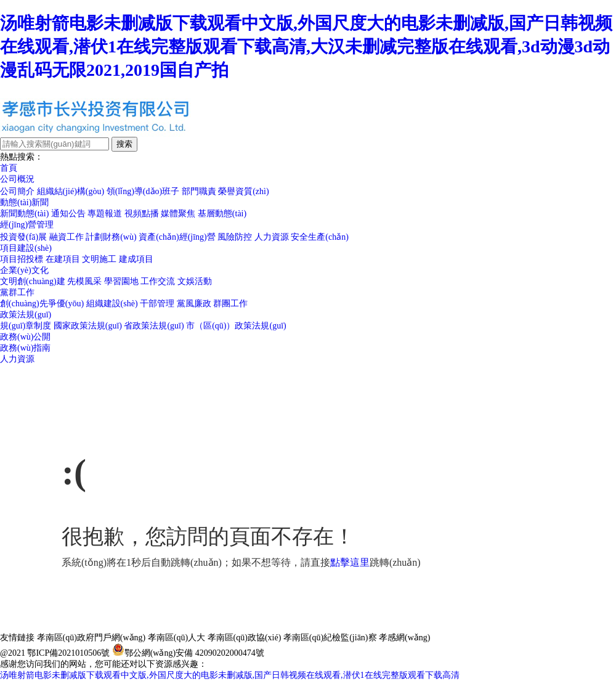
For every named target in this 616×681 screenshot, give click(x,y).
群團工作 (230, 304)
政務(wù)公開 (25, 337)
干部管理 (157, 304)
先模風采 (84, 281)
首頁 (9, 168)
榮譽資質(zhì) (243, 191)
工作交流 (158, 281)
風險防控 (235, 237)
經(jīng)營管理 (27, 225)
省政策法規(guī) (154, 326)
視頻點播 (142, 214)
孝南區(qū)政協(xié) (245, 638)
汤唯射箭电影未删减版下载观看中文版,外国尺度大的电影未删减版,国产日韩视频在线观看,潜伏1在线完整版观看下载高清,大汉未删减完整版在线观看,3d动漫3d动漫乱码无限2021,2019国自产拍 (306, 47)
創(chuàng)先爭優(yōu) (42, 304)
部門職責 (199, 191)
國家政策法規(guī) (88, 326)
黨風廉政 (194, 304)
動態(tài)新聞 (24, 202)
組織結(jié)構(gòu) (71, 191)
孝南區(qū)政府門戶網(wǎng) (91, 638)
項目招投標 (22, 259)
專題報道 (105, 214)
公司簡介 (17, 191)
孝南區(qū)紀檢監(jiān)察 (330, 638)
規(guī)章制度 (26, 326)
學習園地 (121, 281)
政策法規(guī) (26, 315)
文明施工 (99, 259)
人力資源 (272, 237)
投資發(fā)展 (23, 237)
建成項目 (136, 259)
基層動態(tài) (222, 214)
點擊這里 (350, 562)
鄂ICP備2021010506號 (68, 653)
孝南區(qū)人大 (176, 638)
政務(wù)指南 (25, 348)
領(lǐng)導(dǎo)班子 (143, 191)
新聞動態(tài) (24, 214)
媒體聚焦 (178, 214)
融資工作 (67, 237)
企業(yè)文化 (24, 270)
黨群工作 (17, 292)
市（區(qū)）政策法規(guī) (236, 326)
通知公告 (68, 214)
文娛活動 (195, 281)
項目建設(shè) (26, 248)
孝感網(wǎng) (404, 638)
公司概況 (17, 179)
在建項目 (63, 259)
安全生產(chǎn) (320, 237)
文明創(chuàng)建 (33, 281)
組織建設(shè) (112, 304)
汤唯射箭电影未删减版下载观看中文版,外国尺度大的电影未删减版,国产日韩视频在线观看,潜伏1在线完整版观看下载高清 (230, 675)
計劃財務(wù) (111, 237)
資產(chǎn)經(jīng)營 (177, 237)
